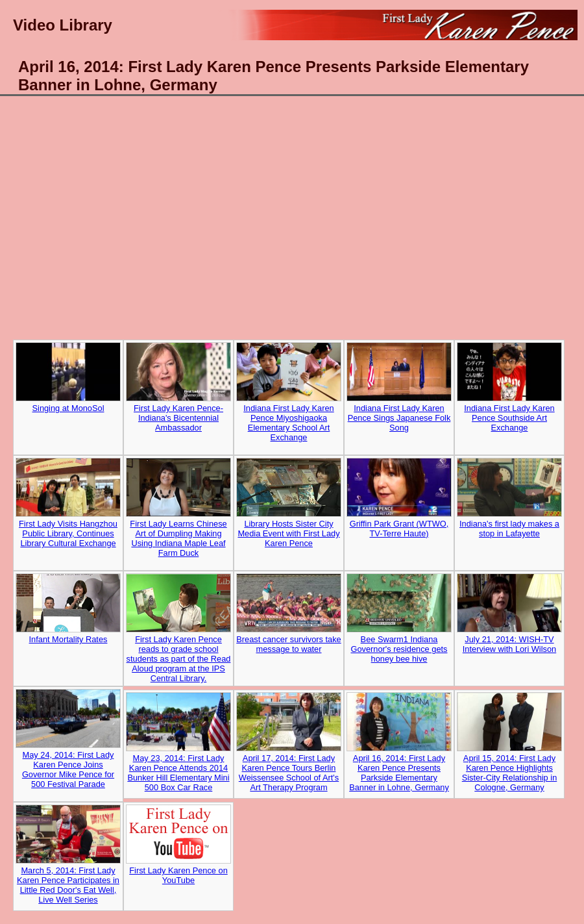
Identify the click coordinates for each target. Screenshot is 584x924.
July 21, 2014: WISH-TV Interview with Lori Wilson (509, 644)
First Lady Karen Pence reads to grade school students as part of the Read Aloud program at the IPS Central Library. (178, 641)
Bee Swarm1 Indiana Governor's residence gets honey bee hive (399, 649)
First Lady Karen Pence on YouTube (178, 875)
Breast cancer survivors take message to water (288, 644)
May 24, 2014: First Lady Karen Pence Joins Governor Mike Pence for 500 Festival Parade (68, 769)
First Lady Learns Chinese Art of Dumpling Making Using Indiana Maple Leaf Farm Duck (178, 520)
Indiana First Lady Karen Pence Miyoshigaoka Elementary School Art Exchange (289, 405)
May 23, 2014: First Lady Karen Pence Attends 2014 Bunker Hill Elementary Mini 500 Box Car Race (178, 773)
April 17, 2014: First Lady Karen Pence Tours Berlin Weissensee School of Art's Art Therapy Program (289, 773)
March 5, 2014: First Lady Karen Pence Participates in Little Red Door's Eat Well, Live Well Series (68, 885)
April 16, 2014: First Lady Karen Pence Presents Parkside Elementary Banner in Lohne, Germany (399, 773)
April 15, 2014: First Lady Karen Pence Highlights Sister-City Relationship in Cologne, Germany (510, 773)
